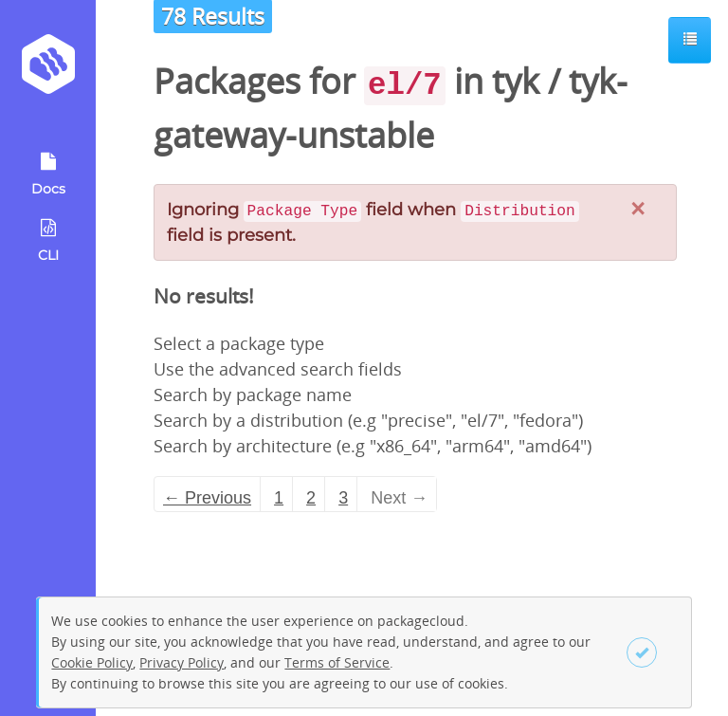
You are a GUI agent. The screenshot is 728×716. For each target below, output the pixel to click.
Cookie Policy (92, 662)
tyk (516, 81)
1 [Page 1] (279, 498)
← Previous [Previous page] (207, 498)
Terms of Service (337, 662)
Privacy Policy (182, 662)
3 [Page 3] (343, 498)
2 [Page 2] (311, 498)
